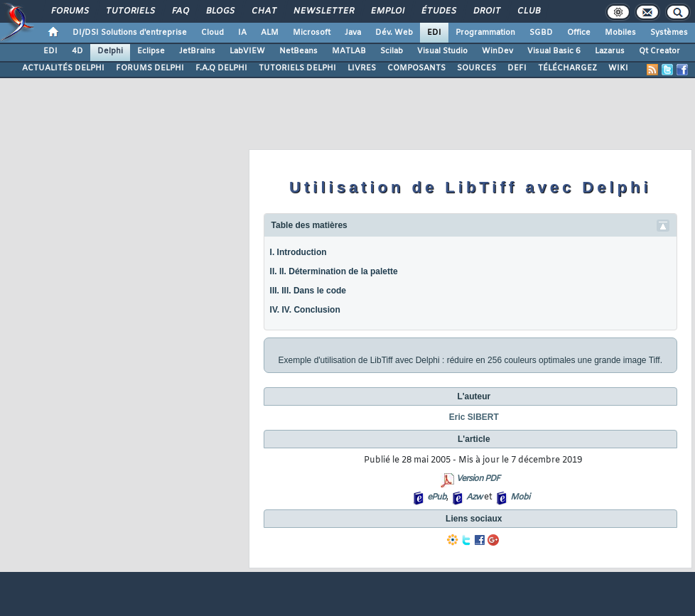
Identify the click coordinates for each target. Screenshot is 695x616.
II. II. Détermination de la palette (334, 271)
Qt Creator (659, 51)
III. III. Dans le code (308, 291)
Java (353, 33)
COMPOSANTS (416, 68)
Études (438, 11)
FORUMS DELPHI (150, 68)
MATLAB (349, 51)
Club (528, 11)
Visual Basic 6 (554, 51)
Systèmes (669, 33)
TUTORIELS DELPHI (297, 68)
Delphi (110, 51)
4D (77, 51)
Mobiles (620, 33)
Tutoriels (130, 11)
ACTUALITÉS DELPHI (63, 68)
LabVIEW (247, 51)
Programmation (485, 33)
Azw (474, 497)
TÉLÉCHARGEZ (567, 68)
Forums (69, 11)
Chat (263, 11)
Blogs (220, 11)
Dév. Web (394, 33)
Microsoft (312, 33)
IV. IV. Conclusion (305, 310)
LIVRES (362, 68)
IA (242, 33)
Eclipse (151, 51)
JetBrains (197, 51)
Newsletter (323, 11)
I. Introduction (298, 252)
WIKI (618, 68)
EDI (434, 33)
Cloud (212, 33)
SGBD (541, 33)
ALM (270, 33)
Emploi (387, 11)
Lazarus (610, 51)
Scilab (392, 51)
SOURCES (476, 68)
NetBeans (298, 51)
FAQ (180, 11)
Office (579, 33)
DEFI (517, 68)
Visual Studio (442, 51)
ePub (437, 497)
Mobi (520, 497)
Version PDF (478, 479)
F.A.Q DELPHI (221, 68)
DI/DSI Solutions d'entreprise (130, 33)
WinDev (497, 51)
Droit (486, 11)
